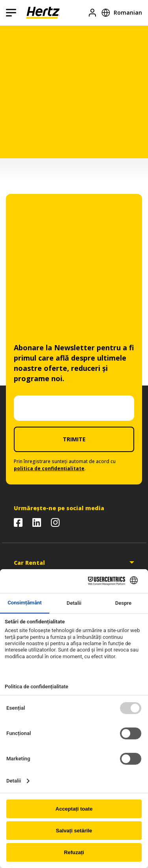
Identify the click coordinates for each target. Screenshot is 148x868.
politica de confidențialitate (49, 468)
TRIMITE (74, 439)
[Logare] (92, 13)
